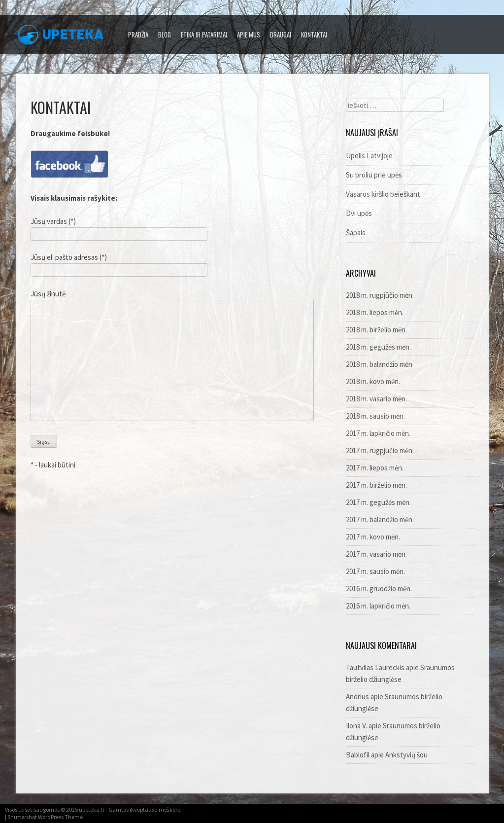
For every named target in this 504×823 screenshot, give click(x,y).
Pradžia (138, 35)
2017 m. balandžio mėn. (380, 519)
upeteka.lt (92, 809)
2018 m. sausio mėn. (375, 416)
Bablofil (358, 755)
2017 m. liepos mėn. (375, 468)
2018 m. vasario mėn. (376, 399)
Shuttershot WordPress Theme (45, 817)
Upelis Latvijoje (369, 156)
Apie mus (249, 35)
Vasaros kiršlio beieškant (383, 194)
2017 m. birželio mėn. (376, 485)
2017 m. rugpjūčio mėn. (380, 450)
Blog (165, 35)
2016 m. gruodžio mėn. (379, 589)
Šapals (356, 233)
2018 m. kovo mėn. (373, 381)
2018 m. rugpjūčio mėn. (380, 295)
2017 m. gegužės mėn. (378, 502)
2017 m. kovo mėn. (373, 537)
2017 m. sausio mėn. (375, 571)
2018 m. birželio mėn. (376, 330)
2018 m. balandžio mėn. (380, 364)
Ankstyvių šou (406, 755)
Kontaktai (314, 35)
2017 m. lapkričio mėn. (378, 433)
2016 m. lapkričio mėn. (378, 606)
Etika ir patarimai (204, 35)
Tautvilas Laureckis (375, 667)
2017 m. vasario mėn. (376, 554)
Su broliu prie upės (374, 175)
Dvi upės (359, 213)
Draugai (281, 35)
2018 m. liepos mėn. (375, 312)
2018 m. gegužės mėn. (378, 347)
